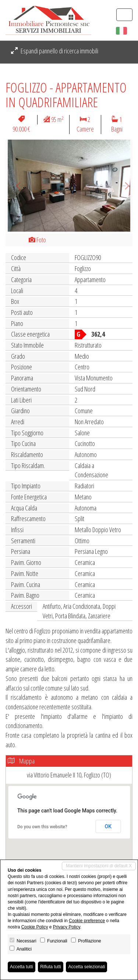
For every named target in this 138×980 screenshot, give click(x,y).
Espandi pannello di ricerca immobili (55, 51)
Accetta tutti (22, 967)
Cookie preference (87, 921)
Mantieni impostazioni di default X (99, 866)
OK (108, 826)
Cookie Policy (35, 927)
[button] (15, 186)
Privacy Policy (67, 927)
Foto (37, 240)
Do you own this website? (42, 827)
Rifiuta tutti (51, 967)
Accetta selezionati (86, 967)
